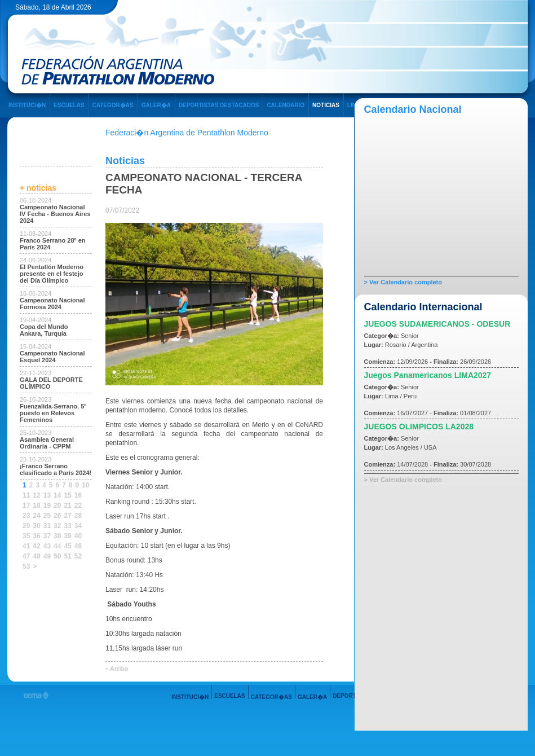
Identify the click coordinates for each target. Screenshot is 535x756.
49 (47, 556)
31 (47, 526)
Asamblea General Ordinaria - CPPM (47, 443)
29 (26, 526)
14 (57, 495)
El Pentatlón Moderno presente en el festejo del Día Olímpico (52, 274)
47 (26, 556)
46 (78, 546)
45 (67, 546)
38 (57, 536)
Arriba (119, 669)
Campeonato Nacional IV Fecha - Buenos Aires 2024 (55, 214)
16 (78, 495)
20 (57, 506)
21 (67, 506)
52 (78, 556)
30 (36, 526)
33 (67, 526)
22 (78, 506)
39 (67, 536)
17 (26, 506)
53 (26, 566)
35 (26, 536)
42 (36, 546)
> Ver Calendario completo (403, 282)
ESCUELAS (69, 105)
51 (67, 556)
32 (57, 526)
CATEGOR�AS (113, 105)
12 (36, 495)
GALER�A (156, 105)
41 (26, 546)
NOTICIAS (326, 105)
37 (47, 536)
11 (26, 495)
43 (47, 546)
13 (47, 495)
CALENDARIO (286, 105)
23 (26, 516)
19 (47, 506)
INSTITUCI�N (27, 105)
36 (36, 536)
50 (57, 556)
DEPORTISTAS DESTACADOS (219, 105)
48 (36, 556)
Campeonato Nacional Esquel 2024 (52, 357)
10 (85, 485)
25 (47, 516)
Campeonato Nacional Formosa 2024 (52, 304)
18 (36, 506)
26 (57, 516)
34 (78, 526)
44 (57, 546)
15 (67, 495)
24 (36, 516)
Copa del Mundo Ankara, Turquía (44, 330)
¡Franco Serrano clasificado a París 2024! (56, 469)
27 (67, 516)
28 (78, 516)
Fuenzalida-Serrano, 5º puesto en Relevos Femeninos (53, 413)
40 (78, 536)
